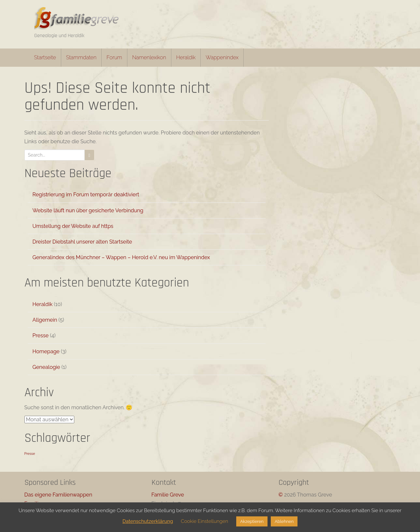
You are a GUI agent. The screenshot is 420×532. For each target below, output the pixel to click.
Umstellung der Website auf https (73, 226)
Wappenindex (222, 57)
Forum (114, 57)
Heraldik (186, 57)
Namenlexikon (149, 57)
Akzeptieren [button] (252, 521)
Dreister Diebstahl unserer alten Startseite (82, 242)
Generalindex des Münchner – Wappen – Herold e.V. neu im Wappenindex (121, 257)
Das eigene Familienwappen (58, 495)
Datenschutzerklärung (148, 521)
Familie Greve (168, 495)
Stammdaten (81, 57)
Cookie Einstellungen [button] (204, 521)
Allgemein (45, 320)
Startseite (45, 57)
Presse (41, 336)
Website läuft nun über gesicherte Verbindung (88, 210)
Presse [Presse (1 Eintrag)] (30, 454)
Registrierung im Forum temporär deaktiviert (86, 195)
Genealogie (46, 367)
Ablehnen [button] (284, 521)
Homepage (46, 351)
